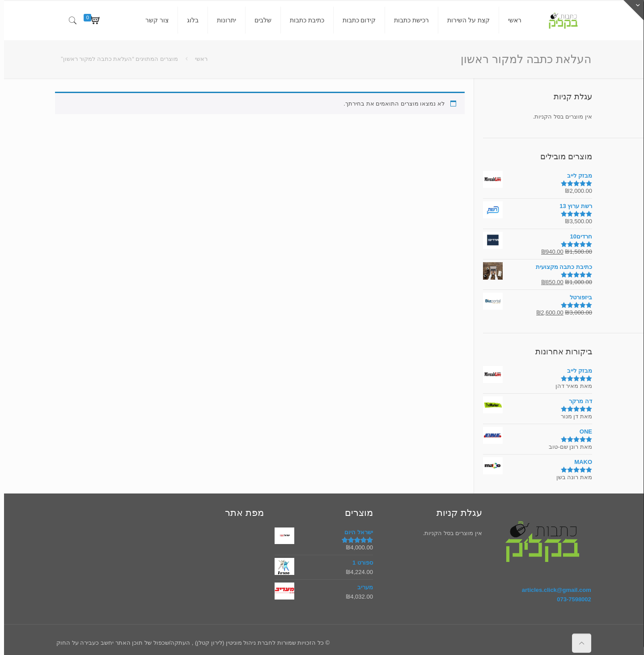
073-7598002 (570, 599)
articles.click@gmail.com (553, 590)
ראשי (197, 59)
